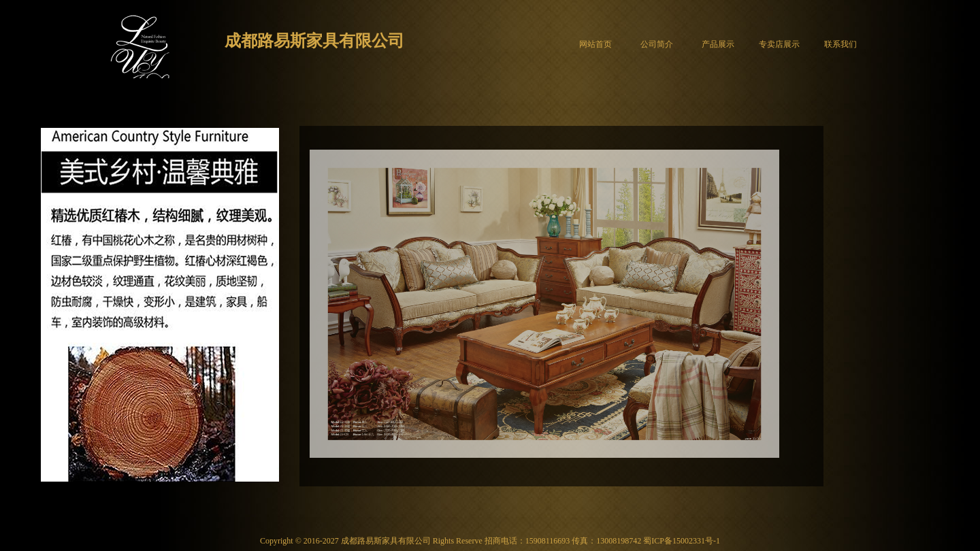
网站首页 (595, 44)
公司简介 (657, 44)
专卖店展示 (779, 44)
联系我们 (840, 44)
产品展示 (718, 44)
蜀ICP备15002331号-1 (682, 541)
